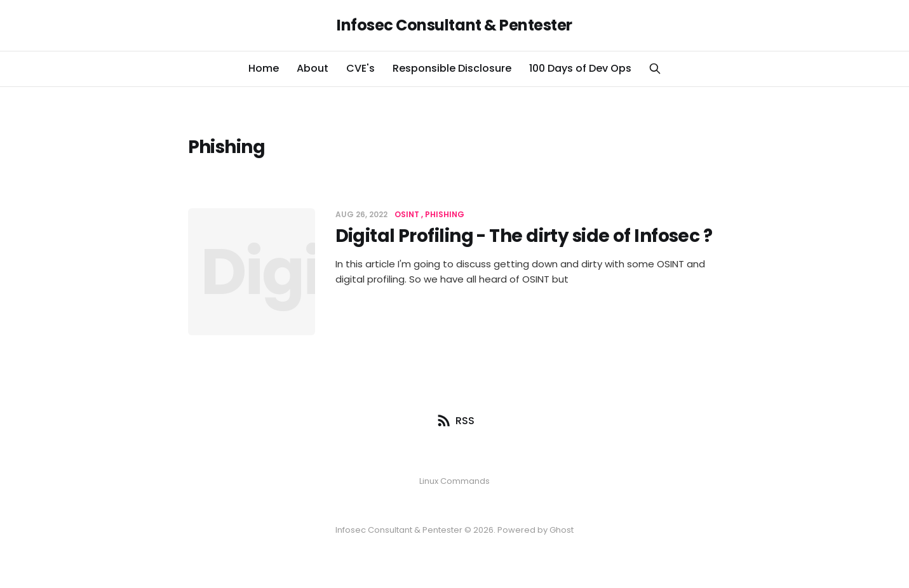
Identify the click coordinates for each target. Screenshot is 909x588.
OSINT (407, 214)
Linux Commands (454, 481)
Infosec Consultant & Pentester (454, 25)
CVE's (360, 68)
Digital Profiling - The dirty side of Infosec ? (524, 236)
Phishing (445, 214)
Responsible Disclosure (452, 68)
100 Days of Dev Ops (580, 68)
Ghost (562, 530)
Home (264, 68)
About (313, 68)
